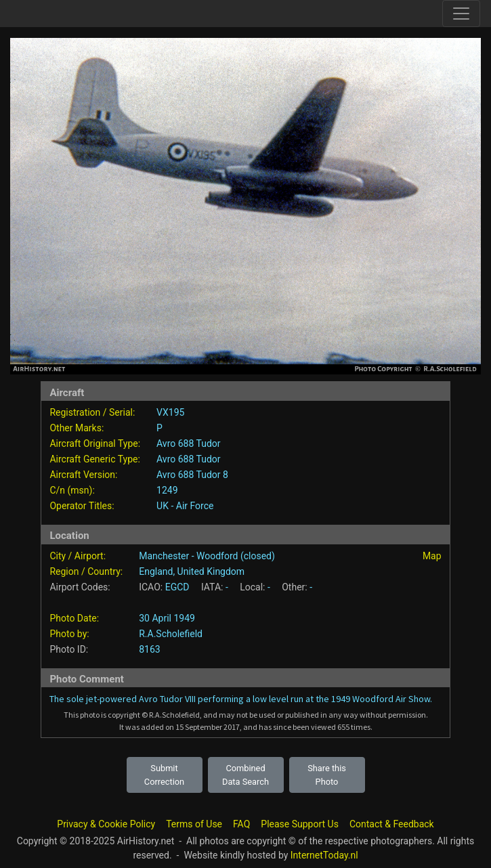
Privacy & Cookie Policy (106, 824)
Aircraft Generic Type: (94, 459)
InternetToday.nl (324, 855)
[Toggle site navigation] (461, 14)
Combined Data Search (245, 775)
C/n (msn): (72, 490)
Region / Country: (86, 571)
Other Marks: (77, 428)
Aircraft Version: (83, 475)
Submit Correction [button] (164, 775)
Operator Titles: (82, 506)
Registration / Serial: (92, 412)
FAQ (241, 824)
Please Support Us (300, 824)
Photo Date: (74, 618)
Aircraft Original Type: (95, 443)
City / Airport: (78, 556)
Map (432, 556)
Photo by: (69, 634)
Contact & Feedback (392, 824)
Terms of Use (194, 824)
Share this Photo (327, 775)
